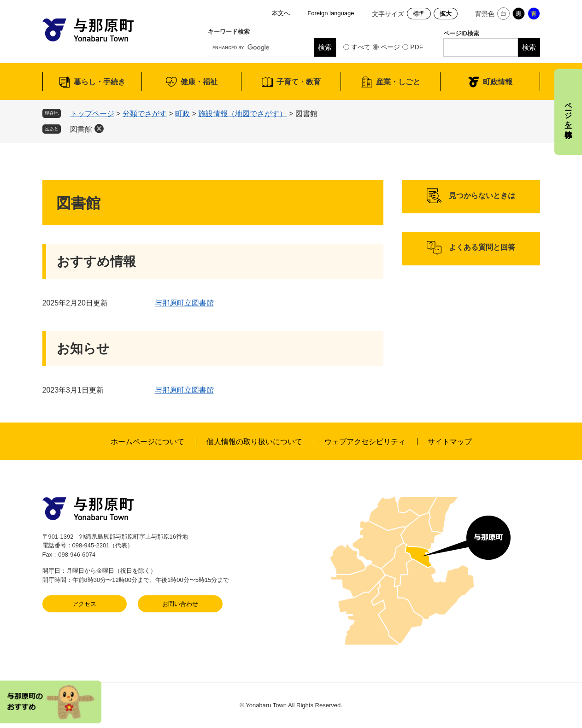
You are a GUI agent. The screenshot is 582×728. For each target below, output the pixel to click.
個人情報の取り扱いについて (254, 442)
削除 (99, 129)
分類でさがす (145, 114)
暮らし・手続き (100, 82)
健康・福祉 (199, 82)
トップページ (92, 114)
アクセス (84, 604)
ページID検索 (461, 33)
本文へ (281, 13)
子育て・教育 (299, 82)
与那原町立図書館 (184, 303)
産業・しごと (398, 82)
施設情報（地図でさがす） (242, 114)
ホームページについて (147, 442)
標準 (419, 14)
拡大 (446, 14)
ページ (390, 47)
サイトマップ (450, 442)
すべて (361, 47)
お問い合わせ (180, 604)
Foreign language (331, 13)
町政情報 (498, 82)
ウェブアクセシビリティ (365, 442)
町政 (182, 114)
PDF (417, 47)
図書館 (81, 129)
